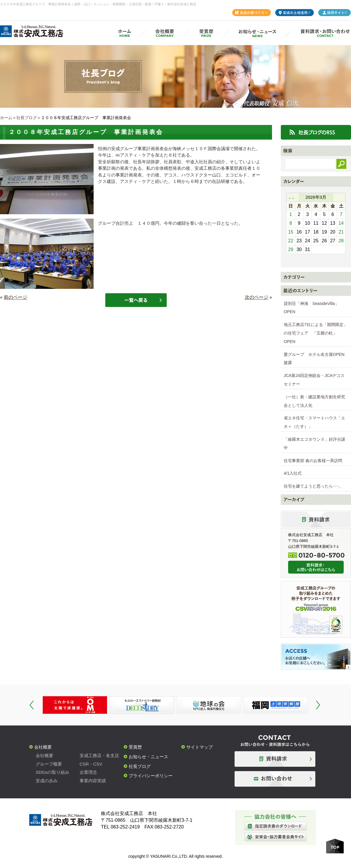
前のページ (16, 297)
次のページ (257, 297)
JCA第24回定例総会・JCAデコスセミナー (314, 380)
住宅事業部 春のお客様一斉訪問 (313, 461)
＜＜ (291, 198)
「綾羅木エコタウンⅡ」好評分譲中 (314, 444)
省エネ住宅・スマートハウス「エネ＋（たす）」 (314, 422)
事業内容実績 (93, 781)
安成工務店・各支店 (99, 755)
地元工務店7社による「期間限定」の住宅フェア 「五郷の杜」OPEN (316, 333)
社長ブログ (27, 118)
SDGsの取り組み (53, 772)
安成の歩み (47, 781)
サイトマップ (199, 747)
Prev (32, 705)
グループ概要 (49, 764)
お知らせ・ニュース (148, 757)
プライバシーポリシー (151, 776)
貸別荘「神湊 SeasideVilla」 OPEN (313, 308)
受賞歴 (135, 747)
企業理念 (88, 772)
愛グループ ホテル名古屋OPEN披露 (314, 359)
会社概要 (43, 747)
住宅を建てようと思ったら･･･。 (313, 486)
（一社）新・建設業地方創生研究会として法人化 (314, 401)
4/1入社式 (293, 473)
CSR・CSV (91, 764)
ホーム (6, 118)
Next (318, 705)
